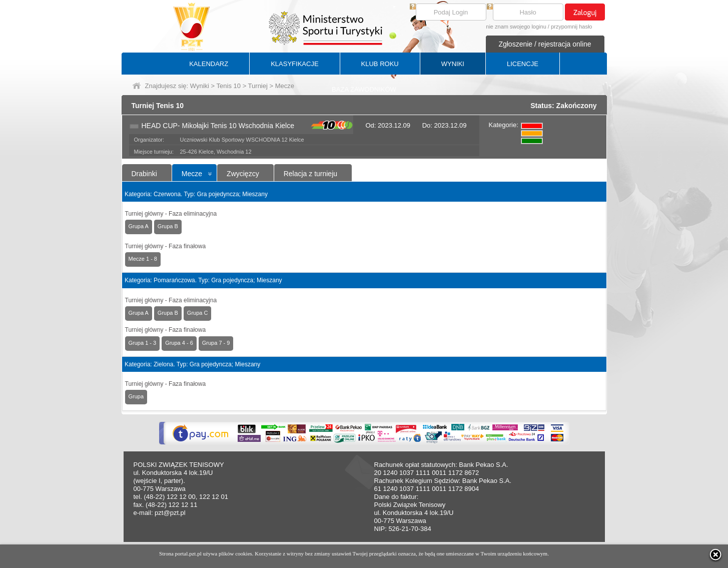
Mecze (192, 174)
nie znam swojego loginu (516, 27)
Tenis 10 (229, 86)
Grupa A (139, 226)
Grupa (136, 396)
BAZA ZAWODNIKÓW (364, 89)
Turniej (258, 86)
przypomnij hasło (572, 27)
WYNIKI (453, 64)
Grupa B (168, 226)
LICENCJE (523, 64)
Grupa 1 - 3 (143, 343)
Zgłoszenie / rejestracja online (545, 44)
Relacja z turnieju (310, 174)
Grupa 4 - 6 (179, 343)
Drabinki (144, 174)
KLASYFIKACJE (294, 64)
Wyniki (200, 86)
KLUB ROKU (380, 64)
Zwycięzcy (243, 174)
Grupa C (198, 313)
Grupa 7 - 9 (216, 343)
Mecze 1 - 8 (143, 259)
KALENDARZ (209, 64)
